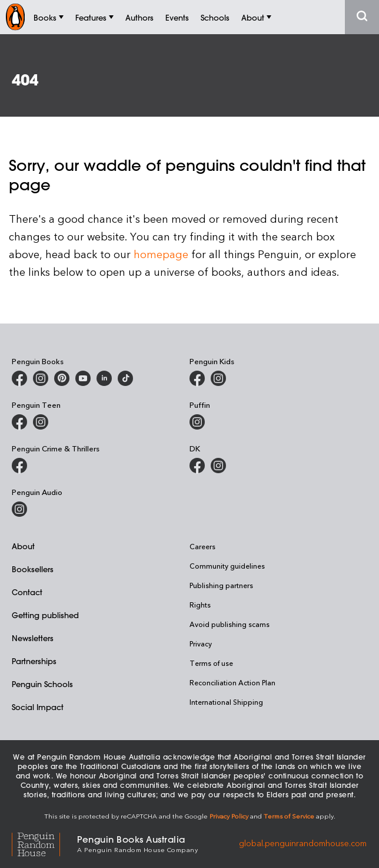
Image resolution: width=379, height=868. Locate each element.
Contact (27, 592)
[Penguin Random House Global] (44, 843)
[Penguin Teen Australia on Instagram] (41, 422)
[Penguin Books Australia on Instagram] (41, 378)
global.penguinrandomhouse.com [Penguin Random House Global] (303, 843)
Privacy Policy (229, 816)
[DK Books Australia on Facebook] (197, 466)
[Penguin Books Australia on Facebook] (19, 378)
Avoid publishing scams (230, 624)
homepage (161, 254)
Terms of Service (289, 816)
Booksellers (33, 569)
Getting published (45, 615)
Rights (200, 605)
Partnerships (34, 661)
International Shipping (226, 702)
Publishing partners (221, 585)
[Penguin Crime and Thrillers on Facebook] (19, 466)
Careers (202, 546)
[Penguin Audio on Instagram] (19, 509)
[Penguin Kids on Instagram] (218, 378)
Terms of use (211, 663)
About (23, 546)
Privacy (201, 643)
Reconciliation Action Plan (232, 682)
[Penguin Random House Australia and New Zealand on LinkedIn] (104, 378)
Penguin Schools (42, 684)
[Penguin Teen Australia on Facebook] (19, 422)
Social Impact (38, 707)
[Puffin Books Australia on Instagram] (197, 422)
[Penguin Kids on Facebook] (197, 378)
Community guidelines (227, 566)
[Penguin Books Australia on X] (62, 378)
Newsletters (33, 638)
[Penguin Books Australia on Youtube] (83, 378)
